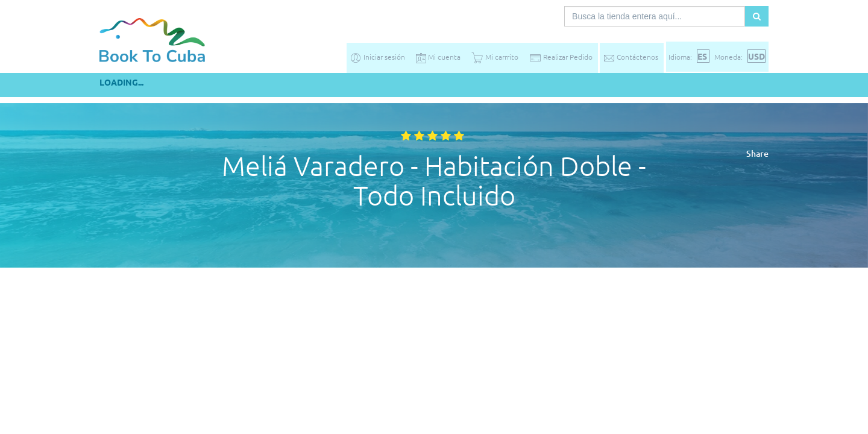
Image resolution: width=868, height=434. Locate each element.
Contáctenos (631, 57)
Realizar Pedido (561, 57)
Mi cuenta (438, 57)
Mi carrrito (495, 57)
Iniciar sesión (377, 57)
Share (757, 153)
